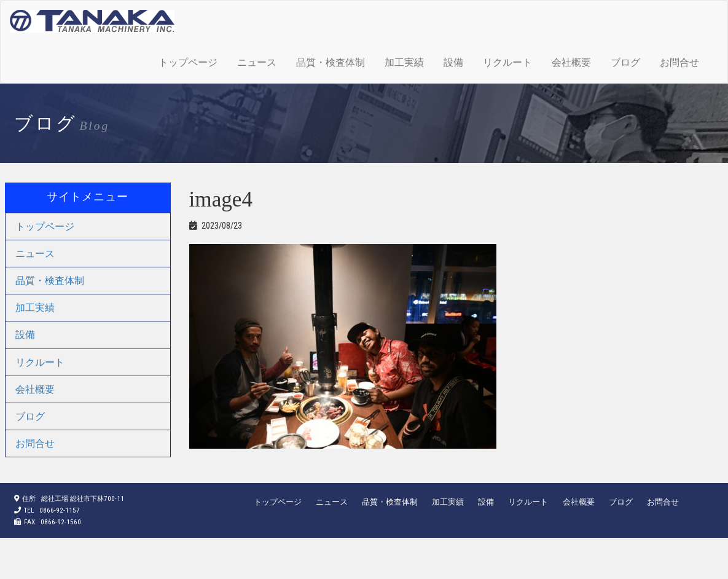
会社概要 (571, 62)
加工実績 (404, 62)
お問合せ (679, 62)
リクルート (507, 62)
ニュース (257, 62)
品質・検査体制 (331, 62)
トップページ (188, 62)
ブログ (625, 62)
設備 (453, 62)
